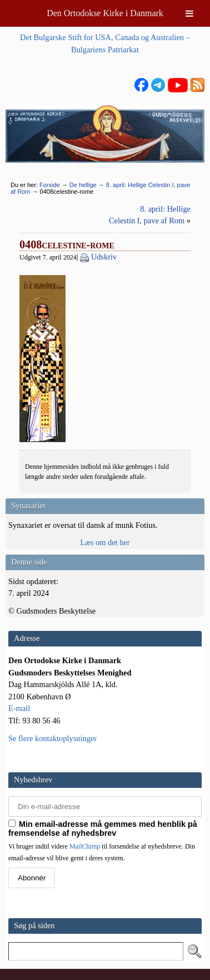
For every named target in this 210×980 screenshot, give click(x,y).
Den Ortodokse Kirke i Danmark (105, 13)
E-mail (19, 708)
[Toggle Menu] (189, 13)
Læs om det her (105, 542)
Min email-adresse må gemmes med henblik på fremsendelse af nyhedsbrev (103, 829)
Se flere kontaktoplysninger (52, 738)
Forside (50, 185)
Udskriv (104, 257)
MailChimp (85, 846)
